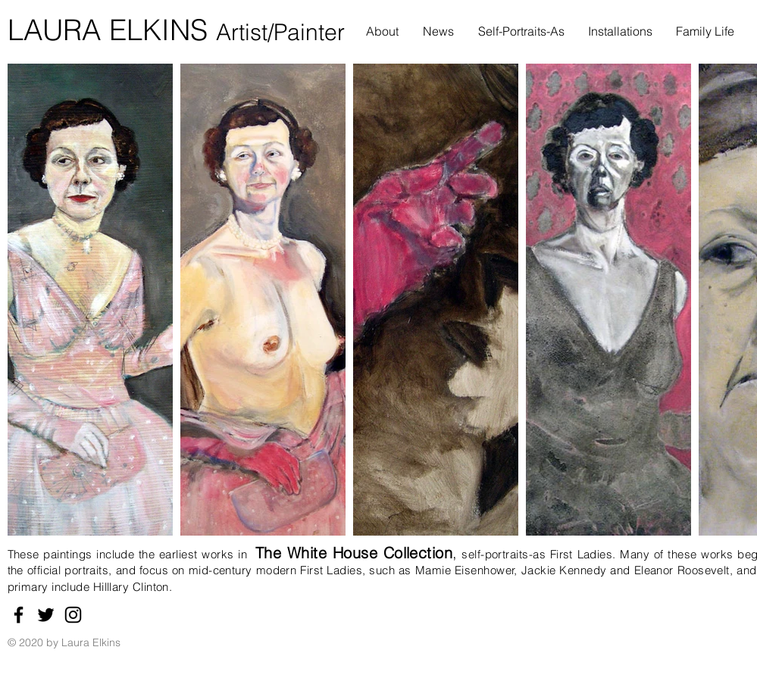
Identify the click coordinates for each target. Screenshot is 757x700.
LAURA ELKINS (112, 30)
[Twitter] (46, 615)
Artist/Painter (280, 32)
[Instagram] (73, 615)
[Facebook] (19, 615)
